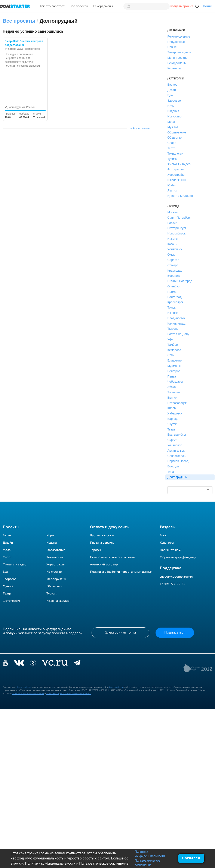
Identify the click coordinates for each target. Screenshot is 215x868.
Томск (172, 307)
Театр (171, 148)
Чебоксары (175, 382)
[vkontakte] (19, 664)
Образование (177, 132)
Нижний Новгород (180, 281)
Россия (172, 223)
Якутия (172, 190)
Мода (171, 122)
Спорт (172, 143)
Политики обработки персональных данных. (69, 694)
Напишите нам (170, 550)
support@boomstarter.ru (176, 577)
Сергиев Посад (178, 461)
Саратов (173, 260)
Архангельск (176, 451)
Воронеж (174, 276)
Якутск (172, 424)
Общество (175, 138)
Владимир (175, 360)
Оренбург (174, 286)
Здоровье (174, 101)
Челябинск (175, 249)
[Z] (33, 664)
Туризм (172, 159)
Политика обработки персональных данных (121, 572)
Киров (172, 408)
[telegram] (77, 664)
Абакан (173, 387)
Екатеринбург (177, 228)
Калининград (176, 323)
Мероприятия (56, 579)
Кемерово (174, 350)
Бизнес (172, 85)
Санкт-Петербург (179, 218)
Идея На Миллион (180, 196)
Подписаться (175, 633)
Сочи (171, 355)
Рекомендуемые (179, 37)
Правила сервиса (102, 543)
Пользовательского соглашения (28, 694)
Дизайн (173, 90)
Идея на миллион (59, 601)
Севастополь (177, 456)
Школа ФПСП (177, 180)
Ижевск (173, 313)
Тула (171, 472)
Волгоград (175, 297)
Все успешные (142, 129)
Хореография (177, 175)
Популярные (176, 42)
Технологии (175, 154)
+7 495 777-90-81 (172, 584)
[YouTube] (5, 664)
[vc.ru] (55, 664)
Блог (163, 536)
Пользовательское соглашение (113, 557)
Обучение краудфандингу (178, 557)
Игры (171, 106)
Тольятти (174, 392)
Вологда (173, 466)
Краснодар (175, 271)
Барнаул (173, 419)
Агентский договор (104, 565)
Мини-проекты (177, 58)
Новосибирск (177, 233)
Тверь (172, 429)
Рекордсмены (103, 6)
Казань (172, 244)
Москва (173, 212)
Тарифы (96, 550)
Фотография (176, 169)
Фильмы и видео (179, 164)
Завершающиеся (179, 52)
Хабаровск (175, 413)
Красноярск (176, 302)
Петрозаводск (177, 403)
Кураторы (174, 68)
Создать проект (181, 6)
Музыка (173, 127)
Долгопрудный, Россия (21, 107)
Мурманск (174, 366)
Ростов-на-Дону (178, 334)
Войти (208, 6)
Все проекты (79, 6)
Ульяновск (175, 445)
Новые (172, 47)
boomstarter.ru (24, 687)
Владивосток (176, 318)
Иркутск (173, 239)
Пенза (172, 376)
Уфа (171, 339)
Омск (171, 255)
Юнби (172, 185)
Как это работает (52, 6)
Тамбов (173, 345)
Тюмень (173, 329)
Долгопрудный (177, 477)
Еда (170, 95)
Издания (173, 111)
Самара (173, 265)
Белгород (174, 371)
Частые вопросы (102, 536)
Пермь (172, 292)
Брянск (172, 398)
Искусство (175, 116)
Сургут (172, 440)
